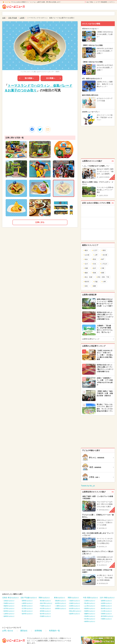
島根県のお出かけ (90, 611)
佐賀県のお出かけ (106, 603)
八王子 (94, 250)
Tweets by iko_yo (88, 486)
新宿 (103, 250)
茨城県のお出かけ (45, 616)
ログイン (112, 2)
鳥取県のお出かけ (90, 608)
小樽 (103, 282)
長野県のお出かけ (27, 601)
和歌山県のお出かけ (75, 611)
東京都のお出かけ (45, 601)
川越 (95, 282)
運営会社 (24, 631)
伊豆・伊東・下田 (103, 277)
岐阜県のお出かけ (61, 603)
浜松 (86, 286)
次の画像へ (51, 78)
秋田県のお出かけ (9, 611)
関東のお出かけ (44, 598)
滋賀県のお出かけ (75, 614)
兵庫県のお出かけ (75, 606)
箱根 (102, 273)
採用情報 (38, 631)
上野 (95, 255)
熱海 (94, 273)
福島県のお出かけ (9, 616)
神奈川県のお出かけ (46, 603)
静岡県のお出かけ (61, 608)
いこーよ (8, 2)
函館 (94, 286)
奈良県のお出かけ (75, 608)
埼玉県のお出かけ (45, 608)
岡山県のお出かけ (90, 603)
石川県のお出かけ (27, 608)
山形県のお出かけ (9, 614)
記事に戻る (40, 222)
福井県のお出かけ (27, 614)
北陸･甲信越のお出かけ (29, 598)
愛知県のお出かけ (61, 601)
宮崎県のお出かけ (106, 614)
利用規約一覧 (54, 631)
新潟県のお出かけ (27, 606)
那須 (94, 259)
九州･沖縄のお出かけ (107, 598)
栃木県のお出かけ (45, 614)
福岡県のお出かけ (106, 601)
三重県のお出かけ (61, 606)
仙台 (86, 259)
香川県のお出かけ (90, 619)
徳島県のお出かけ (90, 621)
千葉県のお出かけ (45, 606)
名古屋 (104, 255)
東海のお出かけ (60, 598)
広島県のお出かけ (90, 601)
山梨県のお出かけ (27, 603)
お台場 (86, 255)
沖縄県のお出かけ (106, 619)
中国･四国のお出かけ (91, 598)
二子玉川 (103, 264)
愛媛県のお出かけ (90, 614)
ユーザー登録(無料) (101, 2)
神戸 (102, 259)
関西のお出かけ (73, 598)
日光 (94, 264)
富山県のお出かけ (27, 611)
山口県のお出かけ (90, 606)
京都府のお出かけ (75, 603)
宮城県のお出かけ (9, 603)
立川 (86, 264)
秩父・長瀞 (88, 277)
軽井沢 (86, 282)
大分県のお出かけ (106, 611)
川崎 (102, 268)
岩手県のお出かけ (9, 608)
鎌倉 (86, 273)
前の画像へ (29, 78)
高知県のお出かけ (90, 616)
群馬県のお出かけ (45, 611)
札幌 (86, 268)
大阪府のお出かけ (75, 601)
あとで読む (90, 2)
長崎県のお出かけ (106, 606)
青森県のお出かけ (9, 606)
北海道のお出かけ (9, 601)
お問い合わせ (8, 631)
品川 (94, 268)
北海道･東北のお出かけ (11, 598)
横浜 (86, 250)
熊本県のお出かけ (106, 608)
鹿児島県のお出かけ (107, 616)
